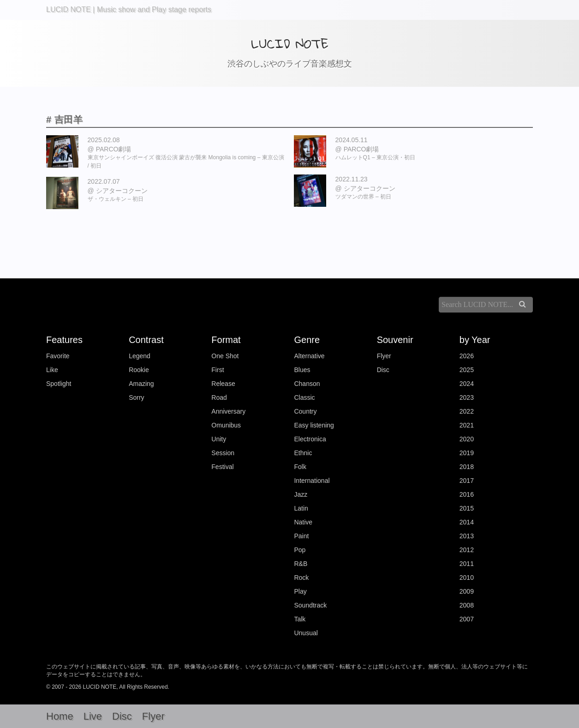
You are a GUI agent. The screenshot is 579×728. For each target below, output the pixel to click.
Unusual (306, 633)
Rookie (139, 370)
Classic (304, 397)
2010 (467, 578)
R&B (301, 564)
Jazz (301, 494)
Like (52, 370)
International (312, 481)
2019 (467, 453)
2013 (467, 536)
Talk (300, 619)
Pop (300, 550)
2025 (467, 370)
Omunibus (226, 425)
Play (300, 591)
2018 (467, 467)
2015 (467, 508)
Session (223, 453)
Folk (300, 467)
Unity (219, 439)
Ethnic (303, 453)
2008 (467, 605)
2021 (467, 425)
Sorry (136, 397)
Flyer (384, 356)
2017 (467, 481)
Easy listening (314, 425)
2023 (467, 397)
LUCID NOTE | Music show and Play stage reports (129, 9)
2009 (467, 591)
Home (60, 716)
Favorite (58, 356)
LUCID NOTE (290, 44)
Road (219, 397)
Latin (301, 508)
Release (223, 384)
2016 (467, 494)
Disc (383, 370)
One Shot (225, 356)
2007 (467, 619)
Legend (140, 356)
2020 (467, 439)
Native (303, 522)
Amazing (141, 384)
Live (93, 716)
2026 (467, 356)
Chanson (307, 384)
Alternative (309, 356)
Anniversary (228, 411)
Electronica (310, 439)
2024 (467, 384)
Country (305, 411)
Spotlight (59, 384)
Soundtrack (310, 605)
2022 (467, 411)
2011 (467, 564)
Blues (302, 370)
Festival (222, 467)
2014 (467, 522)
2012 (467, 550)
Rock (301, 578)
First (218, 370)
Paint (301, 536)
